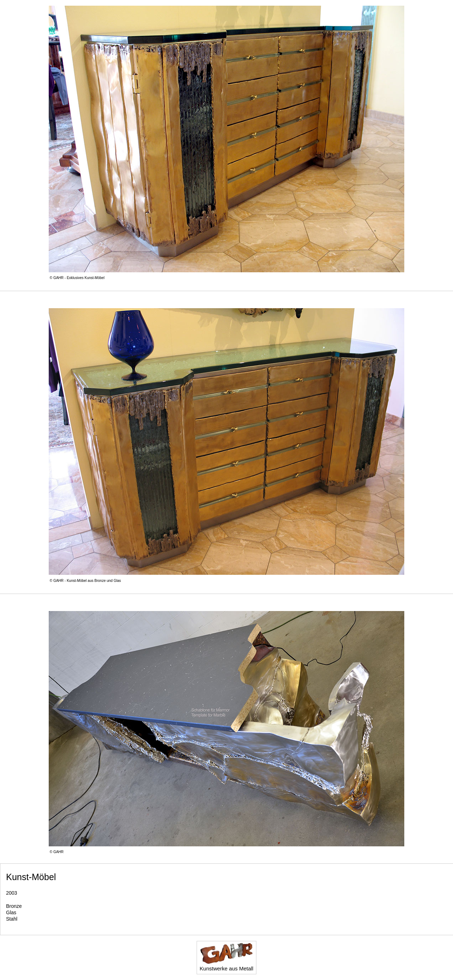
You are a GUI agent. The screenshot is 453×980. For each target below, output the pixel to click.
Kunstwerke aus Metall (227, 957)
